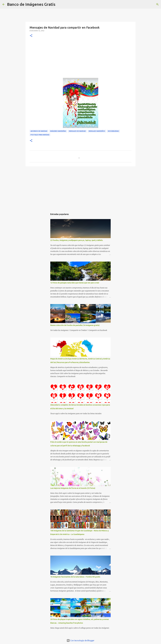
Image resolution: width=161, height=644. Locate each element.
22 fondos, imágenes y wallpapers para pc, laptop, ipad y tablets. (77, 240)
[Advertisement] (80, 59)
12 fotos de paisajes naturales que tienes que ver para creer (75, 283)
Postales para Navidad (40, 135)
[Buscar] (59, 4)
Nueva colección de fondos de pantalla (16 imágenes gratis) (75, 325)
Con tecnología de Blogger (80, 640)
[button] (31, 36)
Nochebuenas (113, 131)
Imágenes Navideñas (58, 131)
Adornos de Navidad (39, 131)
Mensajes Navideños (97, 131)
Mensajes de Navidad (77, 131)
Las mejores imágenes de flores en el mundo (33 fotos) (73, 488)
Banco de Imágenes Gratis (31, 4)
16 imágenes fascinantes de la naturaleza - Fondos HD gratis (75, 577)
